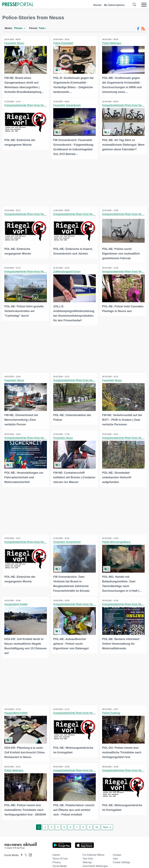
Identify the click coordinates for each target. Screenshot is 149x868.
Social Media (60, 864)
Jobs (115, 856)
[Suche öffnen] (134, 5)
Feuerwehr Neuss (14, 43)
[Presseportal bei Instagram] (29, 852)
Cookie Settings (121, 860)
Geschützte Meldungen (95, 864)
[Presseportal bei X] (25, 853)
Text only (88, 856)
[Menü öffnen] (144, 5)
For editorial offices (93, 852)
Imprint (56, 852)
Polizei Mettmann (112, 43)
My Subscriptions (114, 5)
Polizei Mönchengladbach (117, 541)
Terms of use (60, 856)
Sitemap (87, 860)
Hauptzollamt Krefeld (16, 603)
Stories (97, 5)
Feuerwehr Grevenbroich (67, 105)
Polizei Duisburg (111, 711)
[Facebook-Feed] (138, 29)
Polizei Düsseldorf (63, 43)
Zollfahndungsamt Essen (67, 271)
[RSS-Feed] (143, 29)
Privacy (56, 860)
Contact (117, 852)
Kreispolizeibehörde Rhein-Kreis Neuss (26, 105)
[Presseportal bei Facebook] (21, 853)
